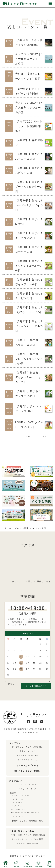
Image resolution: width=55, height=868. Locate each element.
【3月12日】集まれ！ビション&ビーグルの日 (29, 326)
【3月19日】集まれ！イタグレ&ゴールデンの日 (29, 266)
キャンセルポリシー (21, 839)
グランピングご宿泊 (27, 784)
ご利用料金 (38, 747)
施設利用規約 (39, 835)
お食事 (15, 821)
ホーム (8, 528)
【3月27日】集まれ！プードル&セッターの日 (29, 187)
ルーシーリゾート (9, 76)
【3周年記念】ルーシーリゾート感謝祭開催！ (29, 126)
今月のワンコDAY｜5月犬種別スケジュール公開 (29, 59)
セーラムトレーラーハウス (20, 796)
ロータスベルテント (18, 809)
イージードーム (17, 806)
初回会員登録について (28, 760)
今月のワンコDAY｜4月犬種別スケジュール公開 (29, 108)
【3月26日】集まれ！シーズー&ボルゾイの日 (29, 205)
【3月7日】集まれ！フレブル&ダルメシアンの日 (29, 359)
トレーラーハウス (17, 799)
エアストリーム (17, 803)
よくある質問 (37, 839)
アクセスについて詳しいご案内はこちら (30, 581)
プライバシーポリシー (34, 856)
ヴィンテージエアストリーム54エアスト (25, 813)
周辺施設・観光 (36, 821)
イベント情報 (22, 528)
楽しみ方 (24, 821)
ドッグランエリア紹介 (22, 747)
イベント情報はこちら (36, 686)
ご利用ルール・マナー (28, 751)
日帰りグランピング (27, 789)
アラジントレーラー (18, 816)
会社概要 (14, 856)
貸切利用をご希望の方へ (27, 756)
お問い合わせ (32, 843)
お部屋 (13, 793)
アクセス (28, 835)
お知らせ (21, 843)
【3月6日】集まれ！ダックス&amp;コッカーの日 (28, 377)
